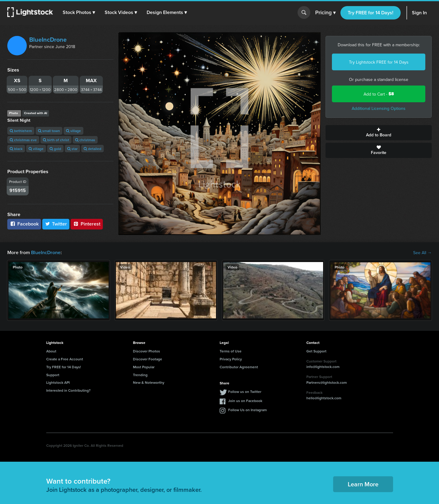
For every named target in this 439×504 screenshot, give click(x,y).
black (16, 149)
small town (49, 131)
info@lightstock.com (323, 367)
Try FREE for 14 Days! (371, 13)
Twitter (56, 224)
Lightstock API (58, 382)
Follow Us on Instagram (247, 410)
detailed (92, 149)
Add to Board (379, 133)
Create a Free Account (65, 359)
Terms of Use (231, 351)
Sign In (419, 13)
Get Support (316, 351)
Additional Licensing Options (379, 108)
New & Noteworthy (149, 382)
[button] (79, 12)
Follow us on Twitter (245, 392)
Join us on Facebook (245, 401)
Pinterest (87, 224)
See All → (422, 253)
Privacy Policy (231, 359)
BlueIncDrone (48, 40)
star (72, 149)
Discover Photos (146, 351)
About (51, 351)
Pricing (325, 13)
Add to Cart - (379, 94)
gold (55, 149)
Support (53, 375)
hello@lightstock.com (324, 398)
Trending (140, 375)
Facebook (24, 224)
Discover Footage (148, 359)
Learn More (363, 484)
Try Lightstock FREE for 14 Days (379, 62)
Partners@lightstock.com (327, 382)
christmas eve (23, 140)
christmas (85, 140)
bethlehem (21, 131)
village (73, 131)
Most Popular (144, 367)
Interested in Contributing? (68, 390)
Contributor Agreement (239, 367)
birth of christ (56, 140)
